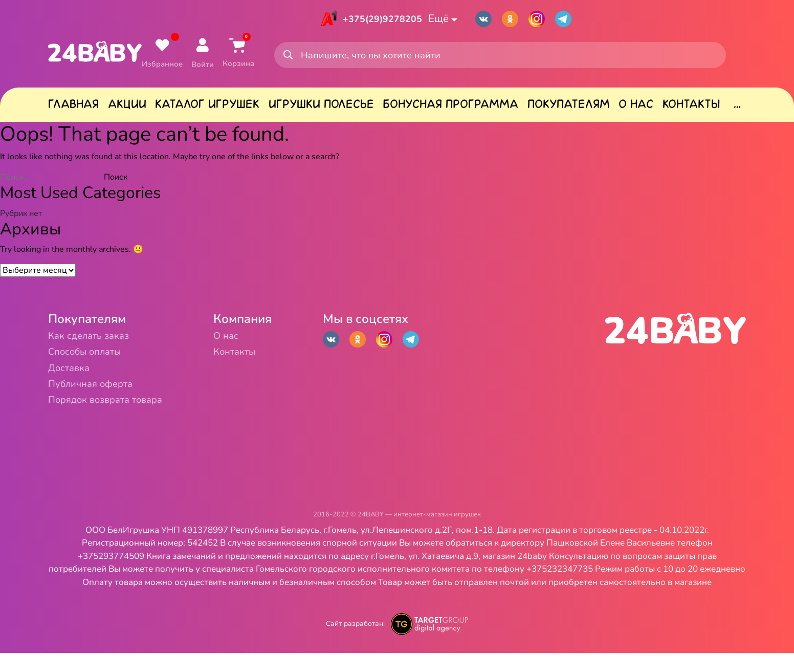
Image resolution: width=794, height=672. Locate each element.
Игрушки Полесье (321, 108)
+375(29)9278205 (380, 19)
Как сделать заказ (101, 342)
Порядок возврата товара (123, 417)
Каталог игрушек (207, 108)
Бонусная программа (450, 108)
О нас (636, 108)
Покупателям (569, 108)
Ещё (449, 19)
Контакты (691, 108)
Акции (127, 108)
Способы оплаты (97, 361)
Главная (73, 108)
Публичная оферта (103, 398)
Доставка (75, 380)
